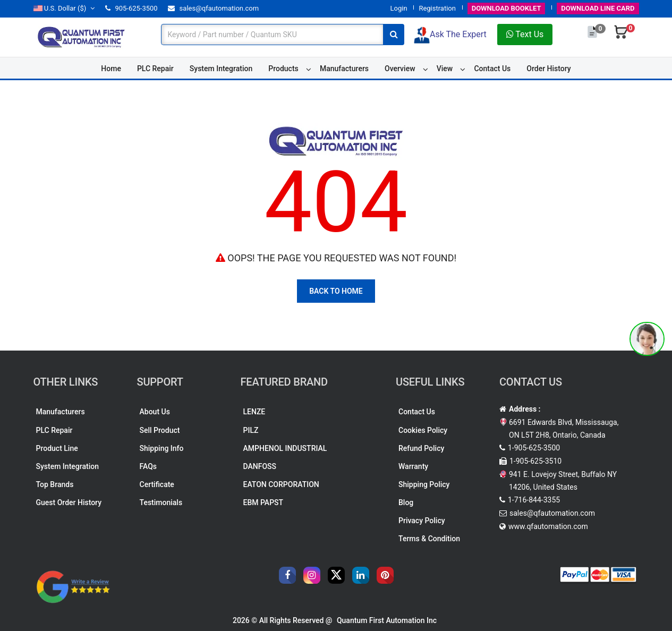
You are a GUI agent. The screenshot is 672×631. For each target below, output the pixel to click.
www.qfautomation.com (548, 526)
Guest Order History (69, 502)
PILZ (251, 430)
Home (111, 69)
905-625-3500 (131, 8)
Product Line (57, 448)
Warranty (413, 466)
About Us (155, 412)
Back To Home (336, 291)
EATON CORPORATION (281, 484)
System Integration (221, 69)
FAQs (148, 466)
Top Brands (55, 484)
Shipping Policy (424, 484)
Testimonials (161, 502)
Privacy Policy (422, 521)
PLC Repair (155, 69)
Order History (548, 69)
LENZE (254, 412)
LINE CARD (598, 8)
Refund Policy (421, 448)
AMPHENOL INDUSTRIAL (285, 448)
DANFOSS (260, 466)
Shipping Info (162, 448)
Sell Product (160, 430)
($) (64, 8)
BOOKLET (507, 8)
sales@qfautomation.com (213, 8)
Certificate (157, 484)
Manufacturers (344, 69)
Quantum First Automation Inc (387, 620)
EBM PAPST (263, 502)
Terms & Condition (429, 539)
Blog (406, 502)
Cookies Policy (423, 430)
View (445, 69)
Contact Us (492, 69)
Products (283, 69)
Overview (400, 69)
